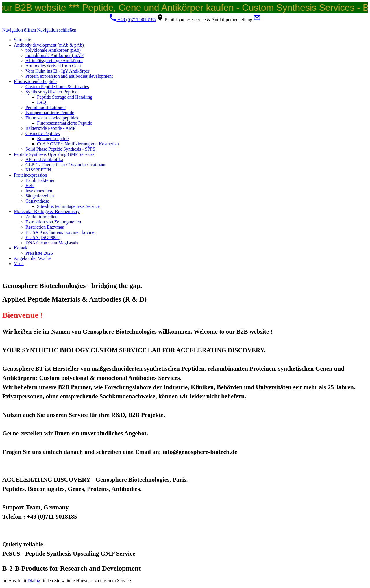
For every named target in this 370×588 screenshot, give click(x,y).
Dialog (34, 581)
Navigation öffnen (19, 30)
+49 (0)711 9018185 (133, 20)
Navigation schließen (57, 30)
